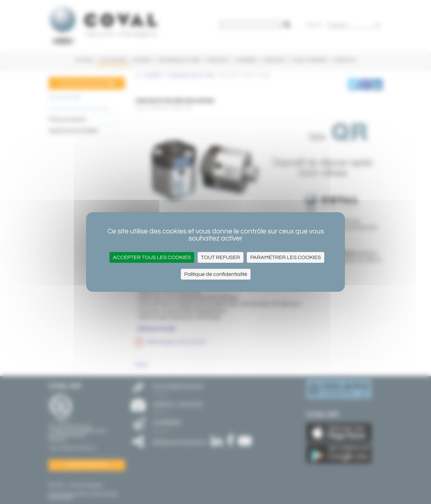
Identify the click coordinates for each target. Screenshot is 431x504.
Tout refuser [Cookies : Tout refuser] (221, 257)
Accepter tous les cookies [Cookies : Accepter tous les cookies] (152, 257)
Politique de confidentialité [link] (216, 274)
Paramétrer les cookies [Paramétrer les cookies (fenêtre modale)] (286, 257)
